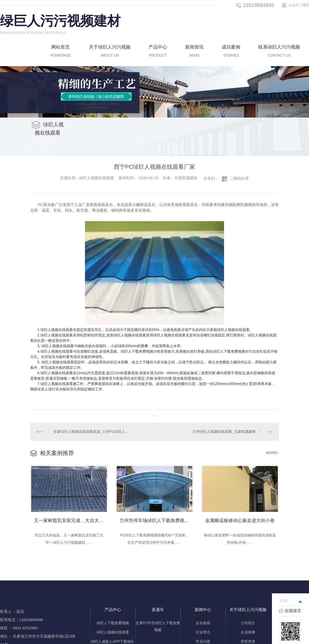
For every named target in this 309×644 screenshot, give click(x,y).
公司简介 (248, 621)
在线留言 (293, 609)
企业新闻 (203, 621)
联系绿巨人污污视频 (279, 52)
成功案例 (231, 52)
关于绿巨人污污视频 (110, 52)
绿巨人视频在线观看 (113, 631)
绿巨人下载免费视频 (113, 621)
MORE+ (272, 452)
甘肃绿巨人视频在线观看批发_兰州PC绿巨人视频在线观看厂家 (92, 431)
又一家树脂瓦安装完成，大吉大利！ (71, 519)
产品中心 (158, 52)
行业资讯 (203, 631)
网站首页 (61, 52)
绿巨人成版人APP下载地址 (113, 640)
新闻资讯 (194, 52)
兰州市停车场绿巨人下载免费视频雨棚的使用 (156, 519)
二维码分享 (239, 178)
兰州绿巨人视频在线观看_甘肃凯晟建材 (225, 431)
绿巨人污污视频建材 (60, 21)
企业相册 (248, 631)
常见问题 (203, 640)
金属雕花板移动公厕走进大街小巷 (240, 519)
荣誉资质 (248, 640)
